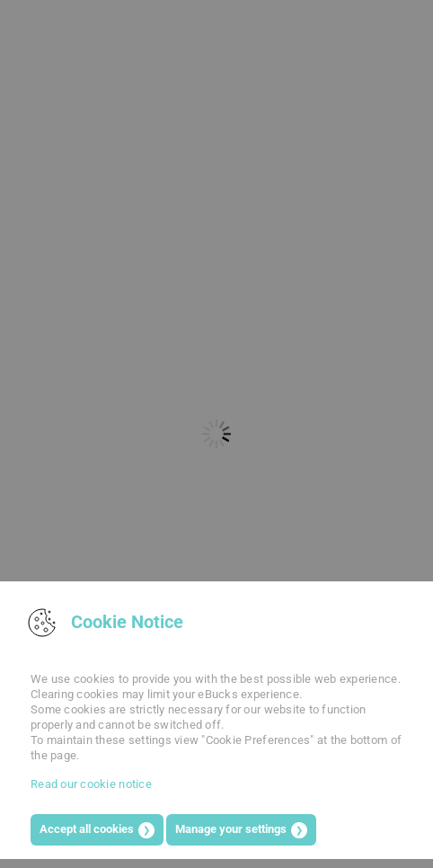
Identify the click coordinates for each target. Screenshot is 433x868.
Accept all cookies (87, 829)
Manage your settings (231, 829)
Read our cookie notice (91, 784)
